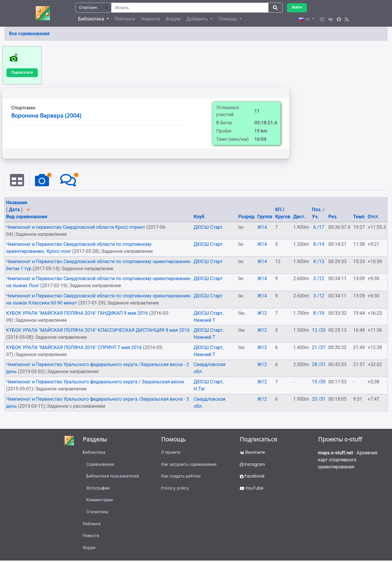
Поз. (317, 210)
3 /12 (319, 279)
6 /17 (319, 227)
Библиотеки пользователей (113, 477)
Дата (14, 210)
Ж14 (262, 227)
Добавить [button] (197, 19)
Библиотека (94, 453)
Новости (151, 19)
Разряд (246, 217)
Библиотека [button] (92, 19)
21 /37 (319, 347)
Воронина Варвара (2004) (46, 116)
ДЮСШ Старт (208, 227)
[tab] (17, 180)
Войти (297, 7)
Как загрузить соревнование (189, 465)
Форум (173, 19)
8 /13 (319, 261)
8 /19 (319, 313)
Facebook (252, 477)
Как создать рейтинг (181, 477)
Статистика (97, 513)
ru (305, 19)
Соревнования (100, 465)
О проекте (171, 453)
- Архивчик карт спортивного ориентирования (348, 460)
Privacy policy (175, 489)
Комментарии (100, 501)
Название (17, 203)
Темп (359, 217)
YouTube (252, 489)
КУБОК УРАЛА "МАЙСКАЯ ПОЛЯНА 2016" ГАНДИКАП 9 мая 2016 (78, 313)
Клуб (199, 217)
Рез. (333, 217)
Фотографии (98, 489)
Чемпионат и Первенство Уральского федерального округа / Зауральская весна (95, 382)
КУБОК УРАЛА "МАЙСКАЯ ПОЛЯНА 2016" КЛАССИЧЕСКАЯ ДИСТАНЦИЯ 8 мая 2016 (98, 330)
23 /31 (319, 399)
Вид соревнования (27, 217)
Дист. (299, 217)
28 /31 (319, 365)
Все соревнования (29, 34)
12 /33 (319, 330)
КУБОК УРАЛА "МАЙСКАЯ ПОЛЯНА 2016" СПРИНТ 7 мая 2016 (75, 347)
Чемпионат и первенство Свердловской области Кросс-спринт (76, 227)
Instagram (253, 465)
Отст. (374, 217)
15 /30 (319, 382)
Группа (265, 217)
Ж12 (262, 313)
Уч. (315, 217)
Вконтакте (252, 453)
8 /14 (319, 244)
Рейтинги (125, 19)
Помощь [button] (228, 19)
